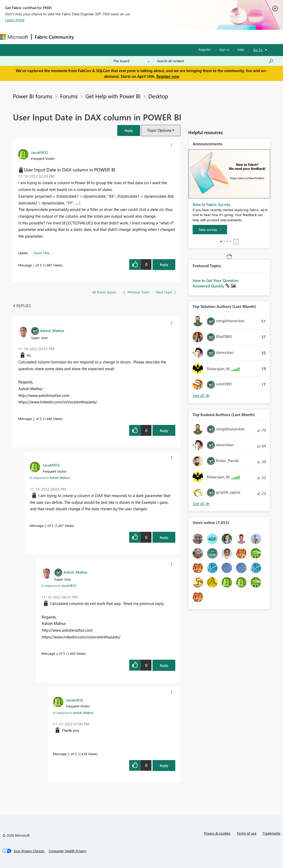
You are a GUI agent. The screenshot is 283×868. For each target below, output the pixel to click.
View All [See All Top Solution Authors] (201, 395)
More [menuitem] (216, 37)
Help (241, 49)
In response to (50, 478)
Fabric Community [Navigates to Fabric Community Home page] (54, 37)
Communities (153, 37)
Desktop (158, 96)
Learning (196, 37)
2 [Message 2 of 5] (34, 419)
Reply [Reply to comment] (164, 430)
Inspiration (108, 37)
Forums (86, 37)
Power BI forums (33, 96)
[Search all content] (215, 61)
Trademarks (271, 833)
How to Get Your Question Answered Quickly (216, 283)
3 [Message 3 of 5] (45, 525)
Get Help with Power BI (113, 96)
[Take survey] (210, 230)
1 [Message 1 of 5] (34, 265)
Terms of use (246, 833)
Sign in (224, 49)
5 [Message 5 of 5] (69, 754)
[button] (129, 130)
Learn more (15, 20)
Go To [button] (258, 50)
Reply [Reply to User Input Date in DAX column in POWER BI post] (164, 264)
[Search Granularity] (131, 61)
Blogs (176, 37)
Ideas (130, 37)
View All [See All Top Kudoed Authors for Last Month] (201, 504)
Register (205, 49)
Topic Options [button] (159, 130)
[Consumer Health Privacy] (67, 851)
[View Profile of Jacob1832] (40, 152)
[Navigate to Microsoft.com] (14, 37)
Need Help (42, 253)
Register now (168, 76)
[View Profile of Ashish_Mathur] (52, 330)
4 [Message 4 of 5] (57, 653)
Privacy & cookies (217, 833)
